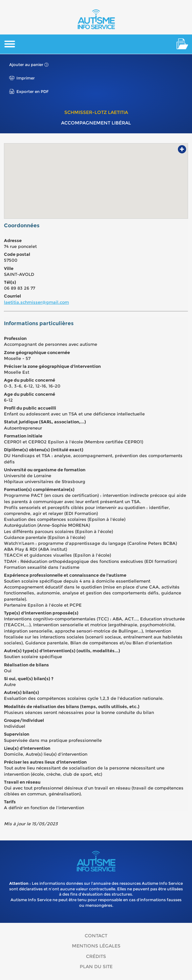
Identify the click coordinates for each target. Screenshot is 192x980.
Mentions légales (96, 946)
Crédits (96, 956)
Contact (96, 936)
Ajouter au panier (26, 65)
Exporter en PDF (32, 91)
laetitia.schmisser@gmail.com (36, 302)
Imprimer (26, 78)
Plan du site (96, 967)
